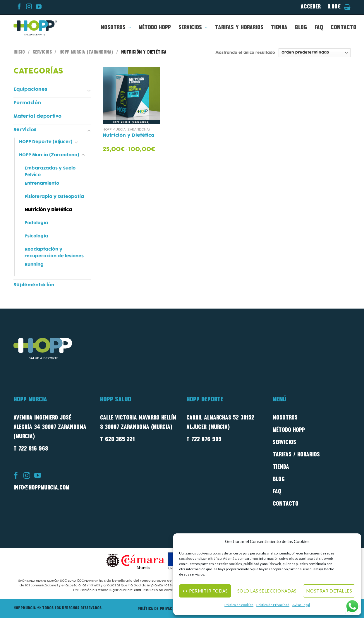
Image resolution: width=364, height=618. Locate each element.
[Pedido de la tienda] (315, 53)
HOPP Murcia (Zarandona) (86, 52)
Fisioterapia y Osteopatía (54, 197)
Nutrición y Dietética (48, 210)
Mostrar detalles (329, 591)
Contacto (344, 28)
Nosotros (116, 28)
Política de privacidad (159, 609)
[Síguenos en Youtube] (38, 8)
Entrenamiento (42, 183)
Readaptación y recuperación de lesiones (54, 253)
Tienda (279, 28)
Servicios (193, 28)
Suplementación (34, 285)
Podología (36, 223)
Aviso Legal (301, 605)
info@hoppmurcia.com (41, 488)
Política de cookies (239, 605)
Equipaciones (30, 89)
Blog (301, 28)
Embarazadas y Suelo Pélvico (50, 172)
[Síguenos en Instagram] (28, 8)
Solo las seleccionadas (267, 591)
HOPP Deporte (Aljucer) (46, 142)
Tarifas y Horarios (239, 28)
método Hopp (289, 430)
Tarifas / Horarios (296, 455)
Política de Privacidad (273, 605)
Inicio (19, 52)
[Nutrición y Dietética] (131, 96)
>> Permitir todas (205, 591)
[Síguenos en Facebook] (18, 8)
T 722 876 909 (204, 440)
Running (34, 265)
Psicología (36, 236)
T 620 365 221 (117, 440)
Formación (27, 103)
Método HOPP (155, 28)
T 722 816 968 (31, 449)
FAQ (319, 28)
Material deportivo (37, 116)
